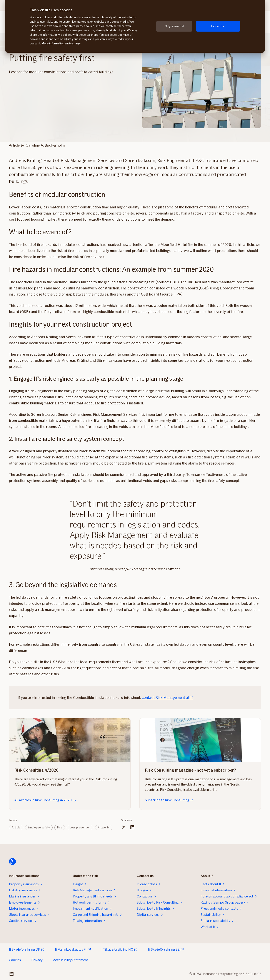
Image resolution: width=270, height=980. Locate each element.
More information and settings (61, 43)
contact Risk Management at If (167, 698)
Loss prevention (80, 827)
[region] (135, 26)
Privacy (37, 960)
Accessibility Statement (71, 960)
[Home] (12, 862)
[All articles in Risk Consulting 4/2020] (70, 740)
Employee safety (39, 827)
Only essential (174, 26)
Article (16, 827)
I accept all (218, 26)
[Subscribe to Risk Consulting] (200, 740)
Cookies (15, 960)
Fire (60, 827)
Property (104, 827)
